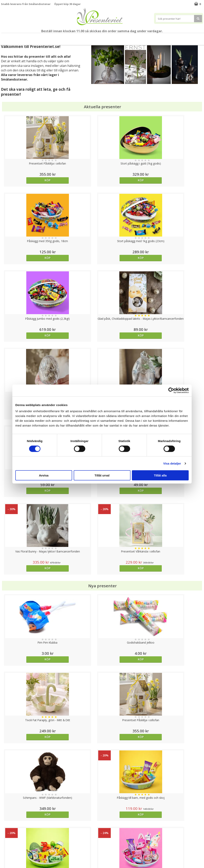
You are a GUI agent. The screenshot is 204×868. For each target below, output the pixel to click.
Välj (77, 673)
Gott (153, 37)
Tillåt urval (102, 475)
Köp (26, 180)
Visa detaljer (172, 463)
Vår (29, 38)
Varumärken (9, 831)
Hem (107, 37)
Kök (122, 37)
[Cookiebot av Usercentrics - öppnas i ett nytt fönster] (171, 390)
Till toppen (102, 811)
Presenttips (87, 37)
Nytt (18, 38)
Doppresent (9, 861)
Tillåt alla (160, 475)
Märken (170, 37)
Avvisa (44, 475)
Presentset (62, 37)
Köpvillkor (7, 837)
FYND (185, 38)
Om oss (6, 843)
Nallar (5, 855)
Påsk (43, 37)
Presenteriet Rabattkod (17, 849)
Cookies (6, 825)
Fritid (137, 37)
